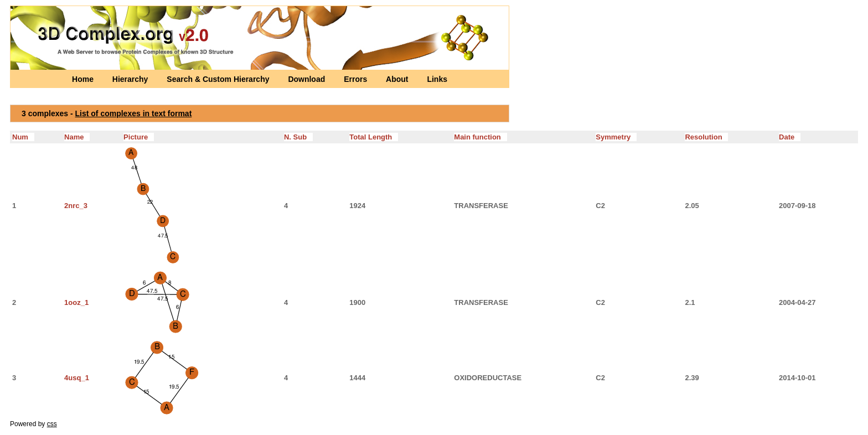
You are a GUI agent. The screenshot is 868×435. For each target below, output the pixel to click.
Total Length (374, 137)
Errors (356, 79)
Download (308, 79)
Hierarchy (131, 79)
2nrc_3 (76, 206)
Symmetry (616, 137)
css (52, 424)
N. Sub (298, 137)
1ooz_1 (76, 302)
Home (84, 79)
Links (437, 79)
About (398, 79)
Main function (480, 137)
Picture (139, 137)
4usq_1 (77, 378)
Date (790, 137)
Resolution (706, 137)
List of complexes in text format (134, 113)
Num (23, 137)
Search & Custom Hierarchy (219, 79)
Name (77, 137)
